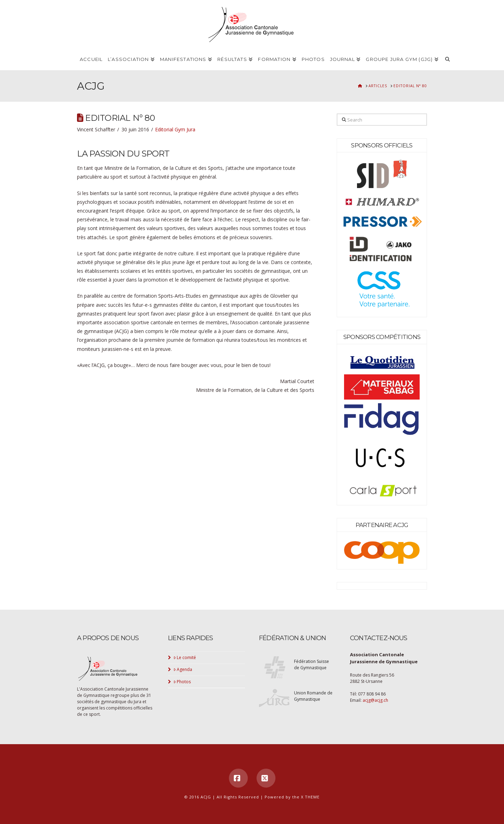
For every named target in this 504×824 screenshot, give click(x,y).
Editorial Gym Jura (175, 129)
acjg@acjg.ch (375, 700)
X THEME (310, 797)
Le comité (185, 657)
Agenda (183, 669)
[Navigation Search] (447, 60)
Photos (182, 682)
